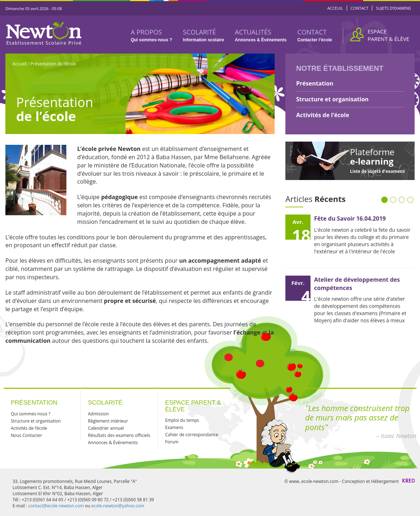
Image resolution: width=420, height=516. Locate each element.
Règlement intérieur (108, 421)
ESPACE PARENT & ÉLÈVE (388, 35)
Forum (172, 442)
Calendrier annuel (106, 428)
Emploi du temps (182, 420)
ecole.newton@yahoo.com (118, 506)
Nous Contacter (26, 435)
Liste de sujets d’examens (377, 171)
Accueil (20, 64)
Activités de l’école (323, 115)
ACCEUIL (335, 8)
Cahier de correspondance (192, 435)
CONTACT (360, 8)
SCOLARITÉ (204, 35)
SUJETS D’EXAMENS (393, 8)
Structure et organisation (332, 99)
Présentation (315, 83)
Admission (98, 414)
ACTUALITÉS (261, 35)
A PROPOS (151, 35)
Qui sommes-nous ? (31, 414)
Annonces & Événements (113, 443)
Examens (174, 427)
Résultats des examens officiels (119, 435)
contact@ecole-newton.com (56, 506)
